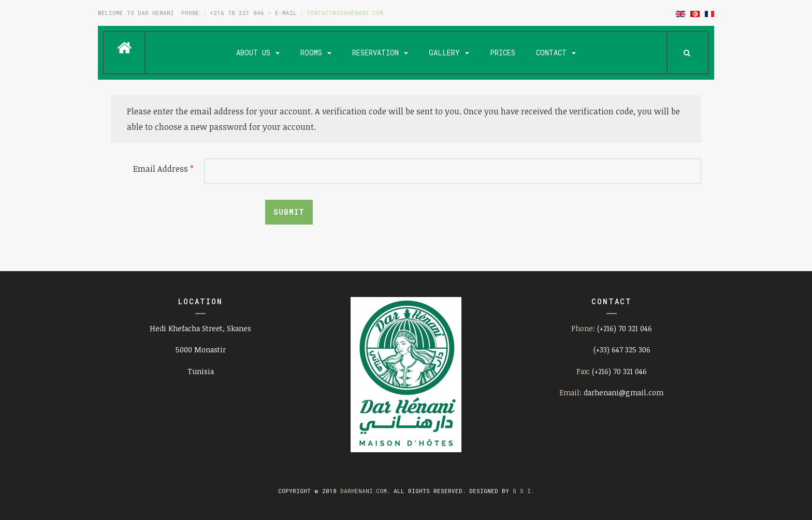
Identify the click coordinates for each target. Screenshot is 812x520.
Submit (289, 212)
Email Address (163, 169)
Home (124, 49)
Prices (503, 53)
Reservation (380, 53)
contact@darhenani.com (345, 13)
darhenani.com (364, 491)
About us (258, 53)
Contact (556, 53)
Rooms (316, 53)
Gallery (449, 53)
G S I (522, 491)
